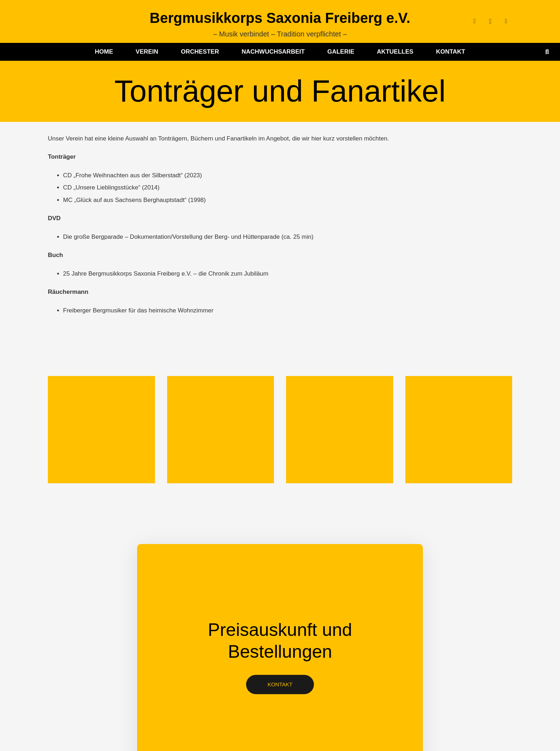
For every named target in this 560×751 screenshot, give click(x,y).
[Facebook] (475, 21)
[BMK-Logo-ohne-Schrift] (66, 21)
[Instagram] (490, 21)
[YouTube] (506, 21)
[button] (547, 52)
